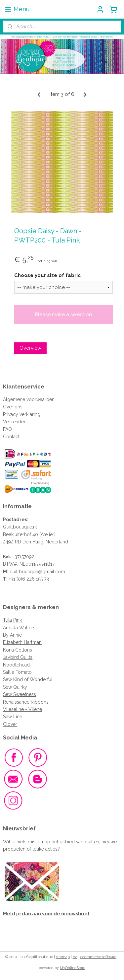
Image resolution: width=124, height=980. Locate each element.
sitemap (63, 957)
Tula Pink (12, 620)
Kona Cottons (18, 650)
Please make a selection (63, 315)
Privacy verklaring (22, 414)
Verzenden (15, 422)
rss (75, 957)
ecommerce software (98, 957)
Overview (30, 348)
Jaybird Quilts (18, 657)
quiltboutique (24, 572)
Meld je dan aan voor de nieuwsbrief (46, 914)
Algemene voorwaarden (29, 399)
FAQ (7, 429)
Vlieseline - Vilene (22, 709)
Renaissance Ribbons (26, 702)
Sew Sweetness (20, 694)
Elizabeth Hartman (22, 642)
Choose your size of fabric (47, 275)
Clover (10, 724)
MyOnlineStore (73, 968)
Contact (11, 437)
